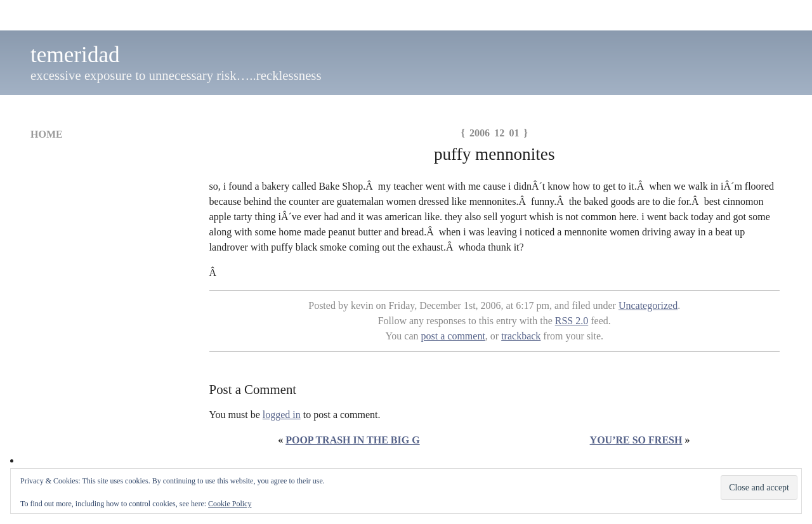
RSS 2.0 (572, 321)
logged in (282, 415)
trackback (521, 336)
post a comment (453, 336)
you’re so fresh (636, 440)
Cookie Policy (230, 504)
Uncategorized (648, 305)
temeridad (75, 55)
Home (47, 134)
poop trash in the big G (352, 440)
